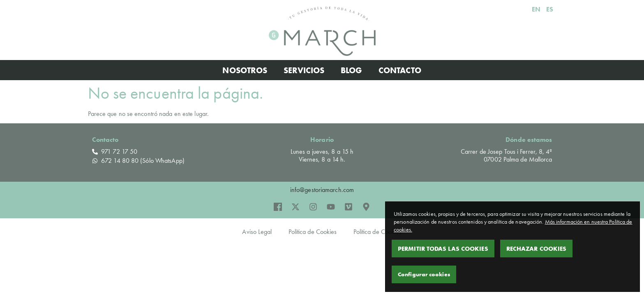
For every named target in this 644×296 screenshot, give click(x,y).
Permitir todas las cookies (443, 249)
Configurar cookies (424, 274)
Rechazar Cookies (537, 249)
